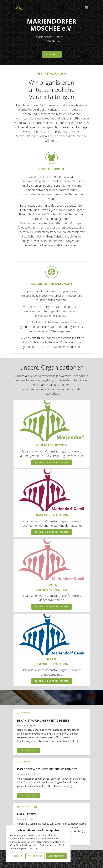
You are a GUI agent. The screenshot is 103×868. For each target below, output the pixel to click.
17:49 (37, 774)
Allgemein (23, 713)
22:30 (34, 819)
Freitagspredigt (27, 807)
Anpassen (17, 856)
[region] (38, 844)
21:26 (32, 725)
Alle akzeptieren (56, 856)
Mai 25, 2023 (23, 819)
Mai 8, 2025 (23, 725)
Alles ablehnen (35, 856)
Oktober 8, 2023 (25, 774)
